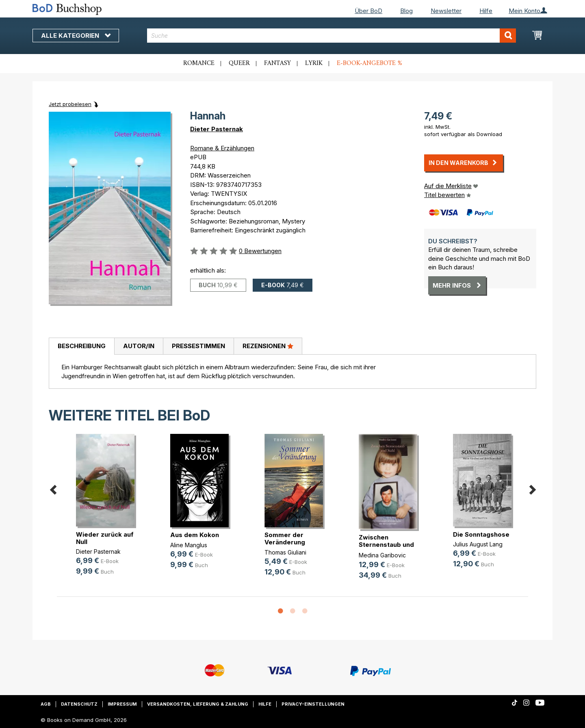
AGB (46, 704)
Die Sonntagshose (481, 534)
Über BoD (368, 11)
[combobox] (332, 36)
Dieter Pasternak (217, 129)
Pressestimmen (198, 346)
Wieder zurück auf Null (105, 538)
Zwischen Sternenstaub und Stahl (386, 545)
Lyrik (314, 63)
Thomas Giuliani (285, 552)
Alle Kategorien (76, 36)
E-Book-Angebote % (369, 63)
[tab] (81, 347)
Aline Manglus (189, 545)
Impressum (122, 704)
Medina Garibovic (382, 555)
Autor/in (139, 346)
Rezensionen (268, 346)
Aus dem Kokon (195, 535)
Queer (239, 63)
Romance (199, 63)
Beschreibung (82, 346)
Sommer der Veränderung (285, 538)
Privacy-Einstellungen (313, 704)
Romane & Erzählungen (222, 148)
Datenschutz (79, 704)
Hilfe (486, 11)
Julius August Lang (478, 544)
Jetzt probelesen (70, 104)
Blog (406, 11)
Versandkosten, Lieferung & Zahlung (198, 704)
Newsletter (446, 11)
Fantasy (277, 63)
